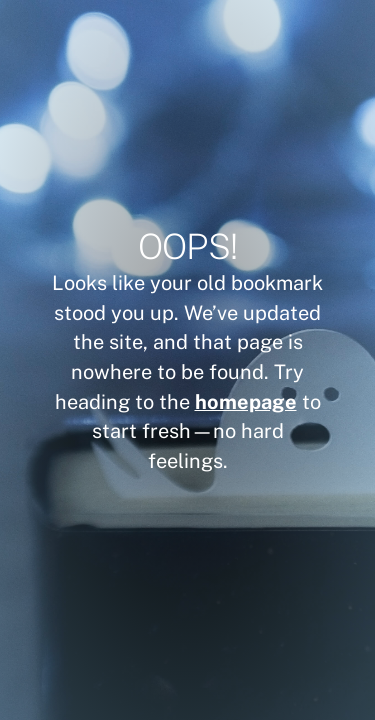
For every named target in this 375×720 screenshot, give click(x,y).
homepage (246, 401)
